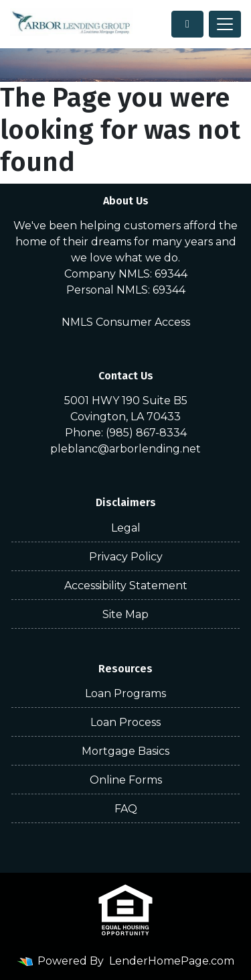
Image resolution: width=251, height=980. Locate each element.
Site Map (125, 614)
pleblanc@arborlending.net (125, 449)
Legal (126, 528)
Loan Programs (125, 693)
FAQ (126, 809)
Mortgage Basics (125, 751)
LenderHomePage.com (172, 961)
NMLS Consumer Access (126, 322)
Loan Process (125, 722)
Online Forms (126, 780)
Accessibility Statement (126, 586)
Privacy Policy (126, 557)
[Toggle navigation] (225, 24)
